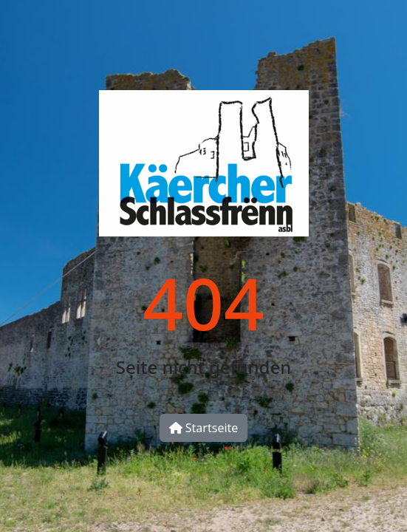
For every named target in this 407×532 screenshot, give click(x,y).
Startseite (204, 428)
